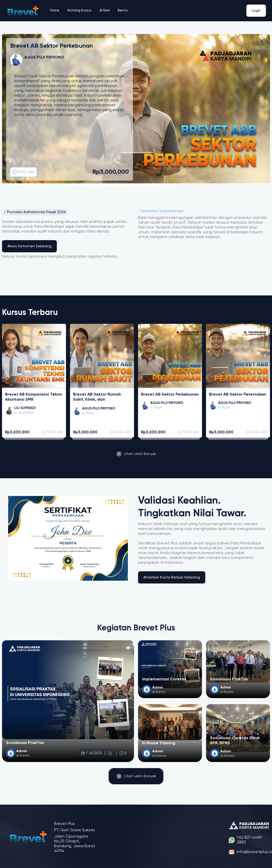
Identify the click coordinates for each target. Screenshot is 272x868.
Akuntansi (26, 413)
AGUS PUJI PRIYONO (100, 409)
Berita (125, 11)
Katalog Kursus (81, 11)
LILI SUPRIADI (26, 408)
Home (55, 11)
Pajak (33, 63)
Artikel (106, 11)
